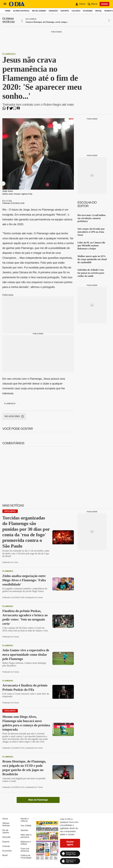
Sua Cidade (26, 826)
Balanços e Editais (26, 843)
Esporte (65, 11)
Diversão (53, 11)
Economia (88, 11)
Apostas (24, 830)
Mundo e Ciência (25, 820)
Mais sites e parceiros (26, 836)
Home (8, 11)
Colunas (76, 11)
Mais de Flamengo (38, 800)
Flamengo (9, 54)
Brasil (99, 11)
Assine (104, 4)
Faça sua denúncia (25, 850)
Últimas (8, 20)
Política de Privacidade (26, 857)
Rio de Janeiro (39, 11)
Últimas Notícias (21, 11)
